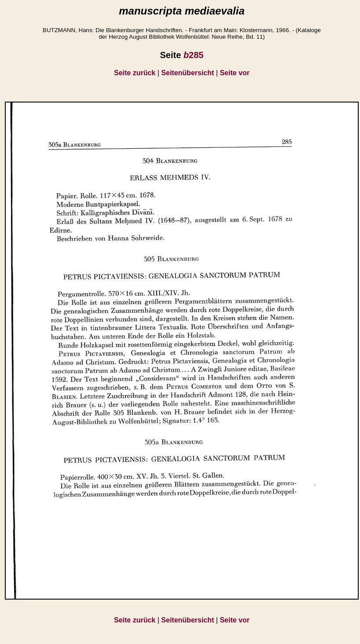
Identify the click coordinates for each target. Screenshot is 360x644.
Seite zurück (135, 73)
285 (194, 55)
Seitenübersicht (187, 73)
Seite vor (235, 73)
